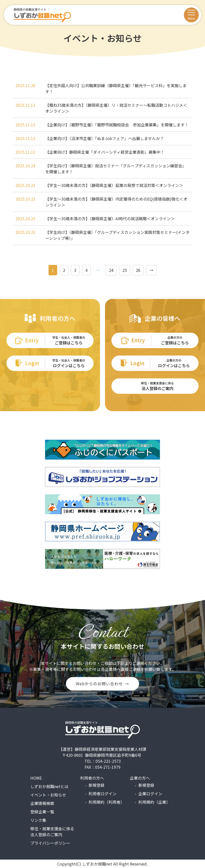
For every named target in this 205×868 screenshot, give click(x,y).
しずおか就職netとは (49, 786)
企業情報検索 (42, 803)
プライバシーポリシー (50, 843)
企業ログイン (150, 794)
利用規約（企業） (154, 802)
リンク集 (38, 820)
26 (138, 270)
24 (111, 270)
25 (125, 270)
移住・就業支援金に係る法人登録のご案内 (52, 832)
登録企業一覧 (42, 812)
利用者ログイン (102, 794)
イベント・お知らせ (48, 795)
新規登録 (97, 785)
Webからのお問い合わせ (99, 684)
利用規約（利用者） (106, 802)
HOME (36, 778)
